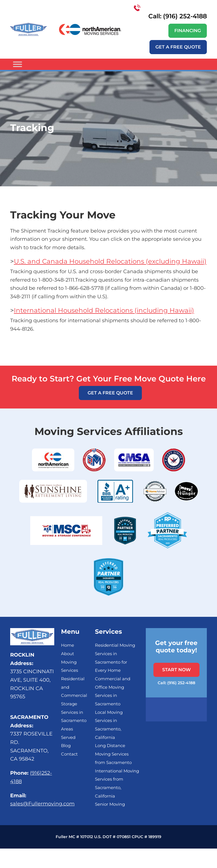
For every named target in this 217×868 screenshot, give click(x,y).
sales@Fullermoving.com (42, 804)
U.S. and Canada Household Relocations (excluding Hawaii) (110, 261)
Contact (69, 754)
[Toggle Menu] (18, 64)
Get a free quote (178, 47)
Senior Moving (110, 804)
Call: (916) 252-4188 (170, 12)
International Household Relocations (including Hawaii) (104, 310)
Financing (188, 31)
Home (68, 645)
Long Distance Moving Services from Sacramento (113, 754)
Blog (66, 746)
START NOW (176, 670)
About (68, 654)
